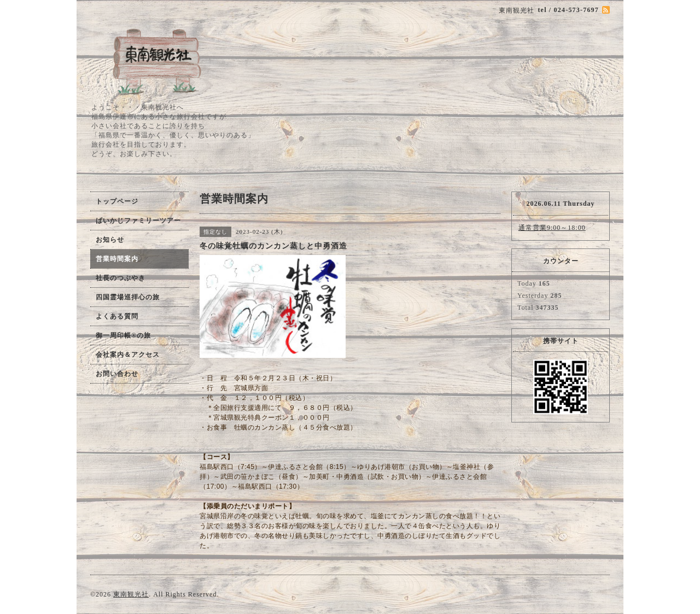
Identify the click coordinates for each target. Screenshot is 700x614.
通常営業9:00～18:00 (552, 228)
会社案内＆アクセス (128, 355)
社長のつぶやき (121, 278)
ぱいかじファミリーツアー (138, 221)
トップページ (117, 201)
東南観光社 (131, 594)
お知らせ (110, 240)
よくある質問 (117, 316)
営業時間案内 (117, 259)
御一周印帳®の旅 (123, 335)
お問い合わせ (117, 374)
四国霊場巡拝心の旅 (128, 297)
